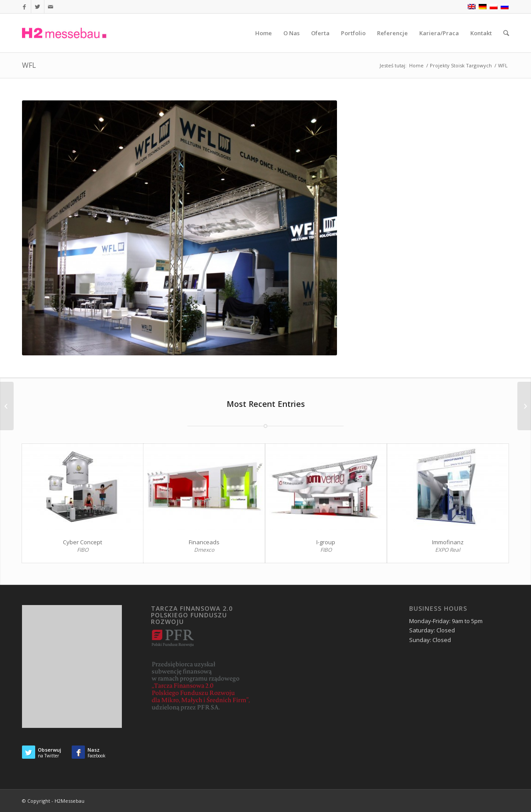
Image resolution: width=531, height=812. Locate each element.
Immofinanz (448, 542)
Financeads (204, 542)
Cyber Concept (82, 542)
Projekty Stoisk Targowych (461, 65)
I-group (326, 542)
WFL (29, 65)
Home (416, 65)
